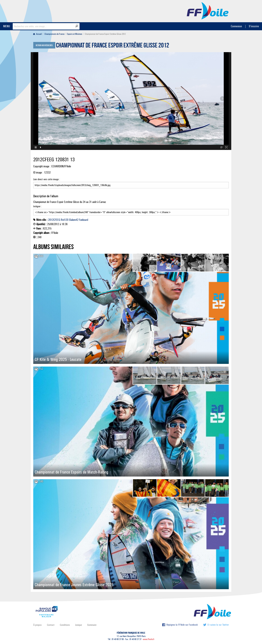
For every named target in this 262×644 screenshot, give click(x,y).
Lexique (79, 625)
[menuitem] (38, 34)
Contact (51, 625)
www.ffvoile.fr (149, 639)
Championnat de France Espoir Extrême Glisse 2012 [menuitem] (105, 34)
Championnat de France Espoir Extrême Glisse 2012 (113, 46)
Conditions (65, 625)
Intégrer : (131, 210)
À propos (37, 625)
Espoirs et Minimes (74, 34)
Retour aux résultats (44, 45)
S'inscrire (254, 26)
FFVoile (208, 11)
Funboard (84, 220)
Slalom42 (74, 220)
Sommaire (92, 625)
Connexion (236, 26)
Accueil (38, 34)
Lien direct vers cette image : (131, 183)
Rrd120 (65, 220)
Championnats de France (54, 34)
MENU (7, 26)
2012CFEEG (54, 220)
